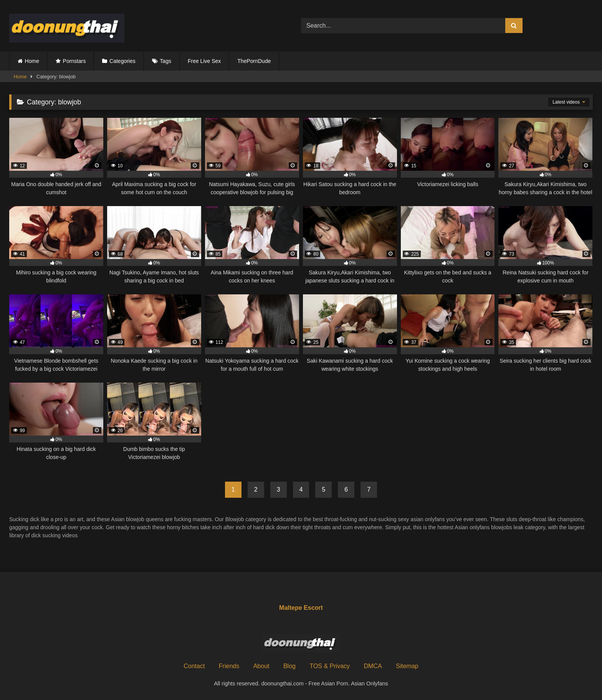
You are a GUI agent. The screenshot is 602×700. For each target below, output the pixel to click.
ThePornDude (254, 61)
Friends (229, 666)
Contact (194, 666)
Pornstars (74, 61)
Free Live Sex (204, 61)
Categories (122, 61)
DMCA (373, 666)
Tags (165, 61)
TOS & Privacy (330, 666)
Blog (289, 666)
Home (32, 61)
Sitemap (407, 666)
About (261, 666)
